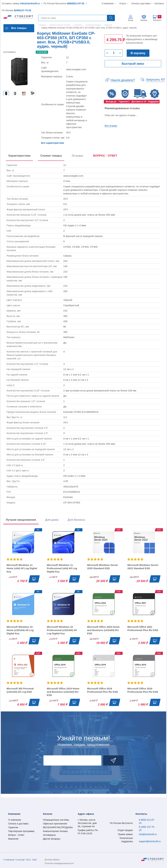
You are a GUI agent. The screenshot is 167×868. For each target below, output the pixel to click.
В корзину (138, 53)
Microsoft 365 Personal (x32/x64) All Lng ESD (20, 690)
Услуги (123, 3)
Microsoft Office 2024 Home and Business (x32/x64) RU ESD (103, 630)
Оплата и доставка (140, 3)
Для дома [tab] (52, 520)
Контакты (159, 3)
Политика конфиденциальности (59, 863)
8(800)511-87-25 (76, 3)
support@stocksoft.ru (150, 841)
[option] (6, 93)
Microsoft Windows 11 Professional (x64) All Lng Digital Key (62, 568)
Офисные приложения (55, 824)
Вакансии (13, 839)
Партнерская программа (21, 831)
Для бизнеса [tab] (76, 520)
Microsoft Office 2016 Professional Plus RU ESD (143, 690)
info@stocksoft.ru (30, 3)
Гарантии (13, 827)
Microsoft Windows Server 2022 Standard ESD (143, 567)
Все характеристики (53, 143)
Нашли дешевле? (123, 80)
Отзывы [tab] (77, 156)
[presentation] (105, 156)
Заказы (144, 20)
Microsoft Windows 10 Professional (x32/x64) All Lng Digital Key (62, 630)
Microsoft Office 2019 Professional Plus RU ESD (103, 690)
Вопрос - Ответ (16, 835)
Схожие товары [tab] (51, 156)
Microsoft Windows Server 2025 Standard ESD (103, 567)
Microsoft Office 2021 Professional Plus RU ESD (143, 628)
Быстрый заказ (133, 64)
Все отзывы (111, 126)
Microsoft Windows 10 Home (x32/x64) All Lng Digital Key (20, 630)
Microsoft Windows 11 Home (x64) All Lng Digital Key (22, 568)
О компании (108, 3)
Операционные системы (56, 820)
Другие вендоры (52, 839)
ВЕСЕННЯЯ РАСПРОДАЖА (58, 827)
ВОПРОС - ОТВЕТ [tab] (105, 156)
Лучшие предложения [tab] (21, 520)
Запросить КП (155, 80)
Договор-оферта (52, 860)
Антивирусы (49, 835)
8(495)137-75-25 (22, 10)
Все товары (19, 28)
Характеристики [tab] (19, 156)
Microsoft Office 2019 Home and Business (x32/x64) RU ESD (63, 692)
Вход (131, 20)
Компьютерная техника (55, 831)
